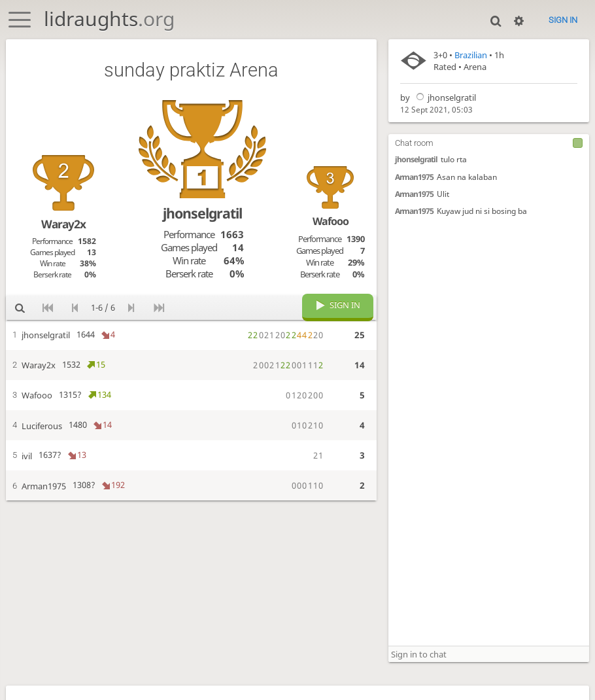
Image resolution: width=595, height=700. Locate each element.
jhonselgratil (444, 97)
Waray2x (63, 224)
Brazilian (471, 55)
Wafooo (331, 221)
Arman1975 (414, 177)
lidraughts (109, 19)
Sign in (563, 20)
